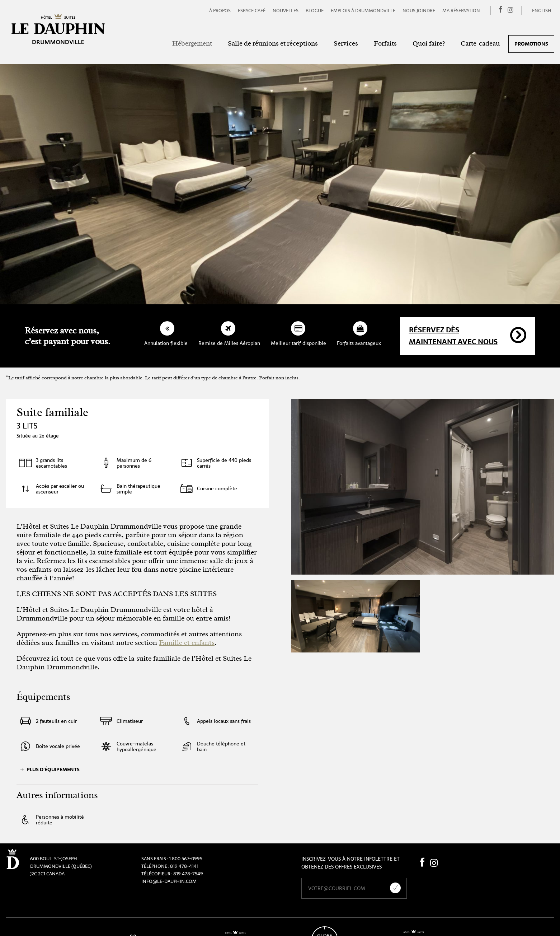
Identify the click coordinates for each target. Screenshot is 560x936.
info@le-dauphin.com (169, 881)
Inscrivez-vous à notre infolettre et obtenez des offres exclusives (350, 863)
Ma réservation (461, 11)
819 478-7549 (188, 874)
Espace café (252, 11)
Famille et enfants (187, 643)
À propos (220, 11)
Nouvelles (286, 11)
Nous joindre (419, 11)
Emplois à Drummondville (363, 11)
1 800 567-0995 (186, 859)
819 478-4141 (184, 866)
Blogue (315, 11)
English (542, 11)
